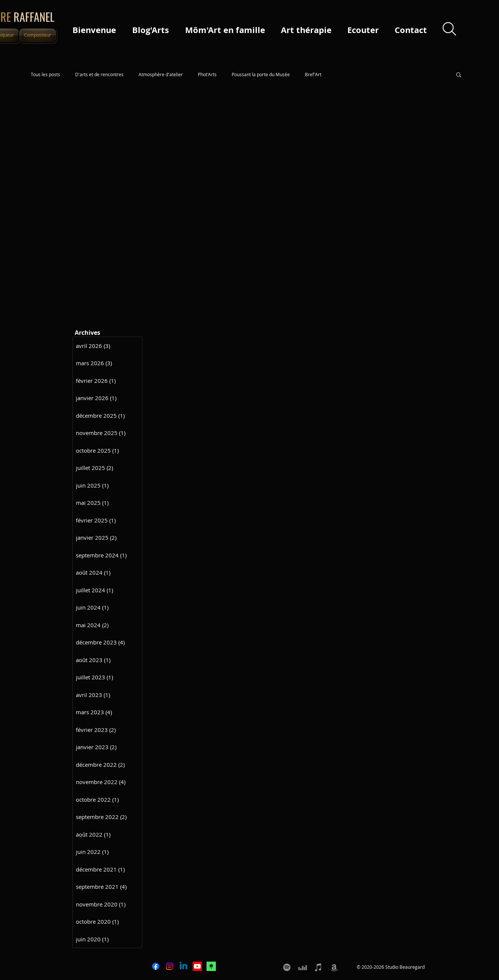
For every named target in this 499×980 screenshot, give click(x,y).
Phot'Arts (207, 75)
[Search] (450, 29)
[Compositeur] (38, 35)
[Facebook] (156, 966)
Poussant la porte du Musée (261, 75)
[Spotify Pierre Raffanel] (287, 967)
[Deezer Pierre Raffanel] (303, 967)
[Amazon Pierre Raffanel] (334, 967)
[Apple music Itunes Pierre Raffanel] (318, 967)
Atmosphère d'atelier (161, 75)
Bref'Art (313, 75)
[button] (459, 75)
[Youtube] (197, 966)
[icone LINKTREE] (211, 966)
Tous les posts (45, 75)
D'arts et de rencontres (99, 75)
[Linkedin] (183, 966)
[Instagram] (170, 966)
